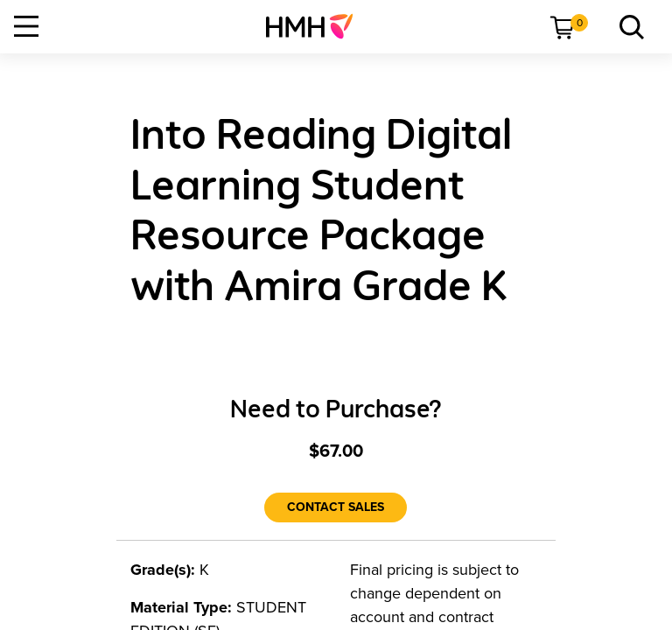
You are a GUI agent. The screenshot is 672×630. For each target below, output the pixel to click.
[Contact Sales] (336, 507)
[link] (316, 26)
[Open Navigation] (26, 26)
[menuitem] (316, 26)
